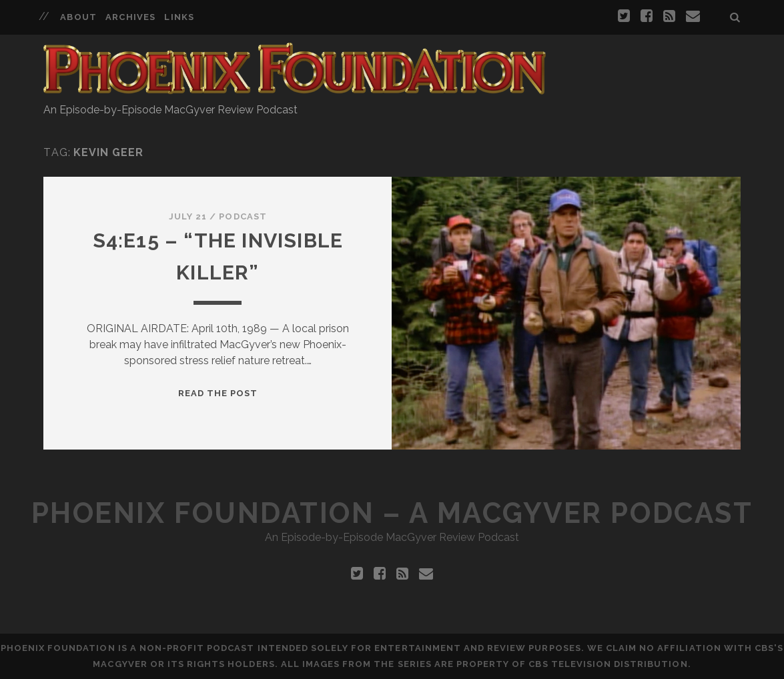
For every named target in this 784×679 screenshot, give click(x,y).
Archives (130, 17)
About (78, 17)
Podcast (243, 216)
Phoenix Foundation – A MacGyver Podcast (392, 513)
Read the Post (218, 393)
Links (179, 17)
